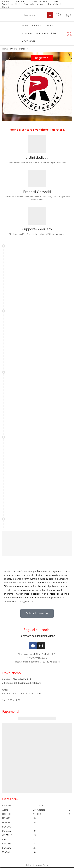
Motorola (19, 831)
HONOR (19, 818)
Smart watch (42, 33)
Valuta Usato (69, 33)
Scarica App (21, 1)
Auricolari (37, 25)
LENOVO (19, 827)
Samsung (19, 848)
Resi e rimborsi (54, 4)
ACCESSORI (29, 41)
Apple (19, 810)
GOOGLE (19, 814)
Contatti (55, 1)
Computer (27, 33)
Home (5, 49)
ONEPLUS (19, 836)
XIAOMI (19, 853)
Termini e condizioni (11, 4)
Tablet (54, 33)
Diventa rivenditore (39, 1)
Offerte (26, 25)
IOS (54, 814)
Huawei (19, 823)
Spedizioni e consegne (34, 4)
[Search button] (50, 15)
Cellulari (49, 25)
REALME (19, 844)
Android (54, 810)
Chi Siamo (7, 1)
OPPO (19, 840)
